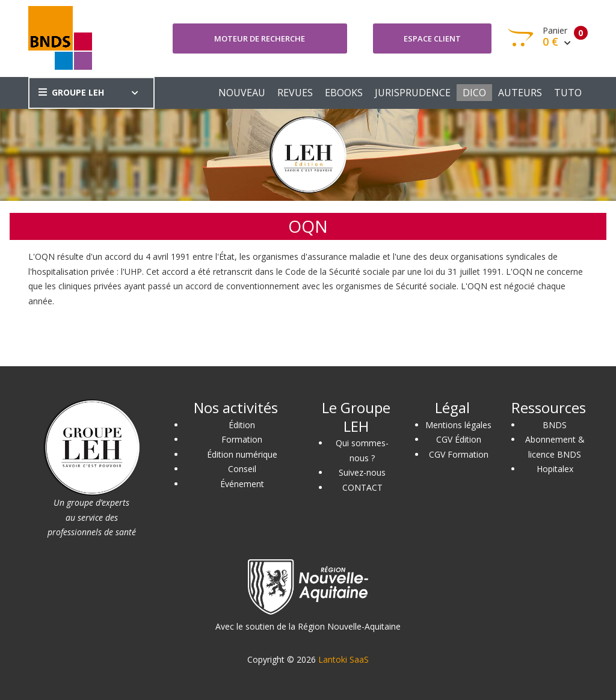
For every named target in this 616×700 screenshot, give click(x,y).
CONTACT (362, 487)
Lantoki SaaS (343, 659)
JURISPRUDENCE (413, 93)
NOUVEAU (242, 93)
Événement (242, 484)
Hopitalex (555, 469)
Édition (242, 425)
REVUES (295, 93)
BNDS (555, 425)
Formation (242, 439)
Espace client (432, 38)
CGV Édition (459, 439)
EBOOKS (344, 93)
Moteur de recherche (260, 38)
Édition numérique (242, 454)
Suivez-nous (362, 472)
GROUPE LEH (71, 92)
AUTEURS (520, 93)
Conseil (242, 469)
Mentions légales (458, 425)
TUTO (568, 93)
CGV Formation (459, 454)
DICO (474, 93)
